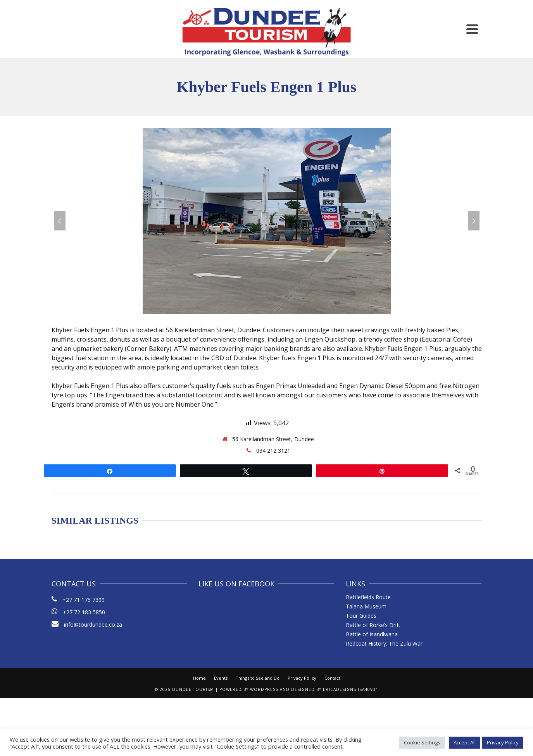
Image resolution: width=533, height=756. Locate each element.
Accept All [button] (465, 742)
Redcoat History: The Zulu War (384, 643)
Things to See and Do (258, 678)
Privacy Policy (302, 678)
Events (221, 678)
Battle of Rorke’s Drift (373, 625)
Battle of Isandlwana (372, 634)
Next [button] (474, 221)
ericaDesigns (340, 689)
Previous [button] (60, 221)
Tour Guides (361, 616)
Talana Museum (366, 606)
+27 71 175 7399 (84, 600)
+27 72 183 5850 (84, 612)
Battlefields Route (368, 597)
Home (199, 678)
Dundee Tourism (193, 689)
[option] (267, 221)
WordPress (264, 689)
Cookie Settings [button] (422, 742)
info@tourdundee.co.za (87, 625)
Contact (332, 678)
